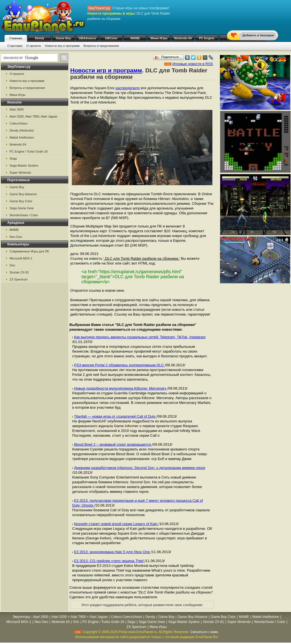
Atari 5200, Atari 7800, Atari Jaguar (34, 116)
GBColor (111, 38)
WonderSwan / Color (24, 215)
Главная (16, 38)
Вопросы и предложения (101, 46)
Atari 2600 (17, 109)
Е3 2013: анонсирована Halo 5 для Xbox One (112, 552)
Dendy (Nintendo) (22, 130)
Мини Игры (159, 38)
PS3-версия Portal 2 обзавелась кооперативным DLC (120, 365)
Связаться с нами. (204, 632)
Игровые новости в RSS (193, 64)
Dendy (40, 38)
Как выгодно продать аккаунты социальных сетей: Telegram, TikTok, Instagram (140, 337)
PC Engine (207, 38)
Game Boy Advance (23, 194)
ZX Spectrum (19, 279)
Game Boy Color (21, 201)
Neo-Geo (16, 237)
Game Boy (63, 38)
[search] (29, 58)
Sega (13, 158)
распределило (128, 88)
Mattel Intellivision (22, 137)
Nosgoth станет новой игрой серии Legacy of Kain (116, 524)
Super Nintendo (20, 173)
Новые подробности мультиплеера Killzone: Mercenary (121, 388)
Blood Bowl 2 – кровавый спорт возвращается (113, 444)
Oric (12, 265)
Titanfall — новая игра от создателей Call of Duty (115, 416)
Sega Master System (24, 165)
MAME (135, 38)
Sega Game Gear (22, 208)
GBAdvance (87, 38)
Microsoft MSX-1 (21, 258)
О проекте (34, 46)
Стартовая (15, 46)
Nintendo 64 (183, 38)
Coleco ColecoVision (127, 617)
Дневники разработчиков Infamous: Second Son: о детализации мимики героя (140, 468)
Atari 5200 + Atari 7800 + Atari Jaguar (79, 617)
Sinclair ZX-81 (19, 272)
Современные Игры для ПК (29, 251)
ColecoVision (19, 123)
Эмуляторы (21, 617)
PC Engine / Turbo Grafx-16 (29, 151)
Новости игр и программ (62, 46)
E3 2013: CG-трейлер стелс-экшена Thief (109, 561)
